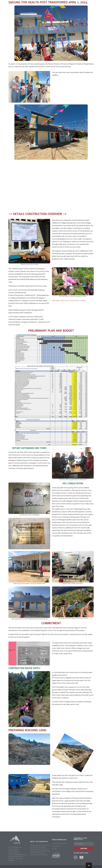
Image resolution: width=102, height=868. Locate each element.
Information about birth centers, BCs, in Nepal (69, 301)
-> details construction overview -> (37, 214)
